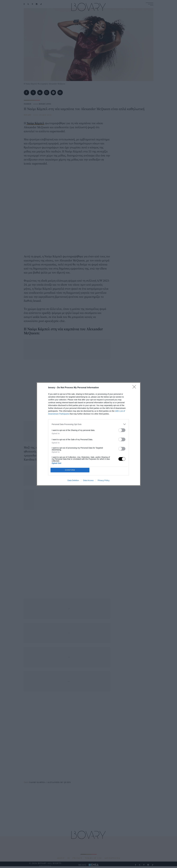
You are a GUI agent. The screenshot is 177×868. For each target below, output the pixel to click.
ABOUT (61, 858)
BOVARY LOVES (45, 104)
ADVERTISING (112, 858)
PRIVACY (77, 858)
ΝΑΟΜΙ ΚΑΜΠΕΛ (37, 782)
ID (69, 858)
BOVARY (28, 115)
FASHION (28, 104)
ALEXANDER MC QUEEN (59, 782)
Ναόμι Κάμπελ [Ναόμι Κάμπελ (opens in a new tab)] (35, 123)
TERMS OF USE (93, 858)
